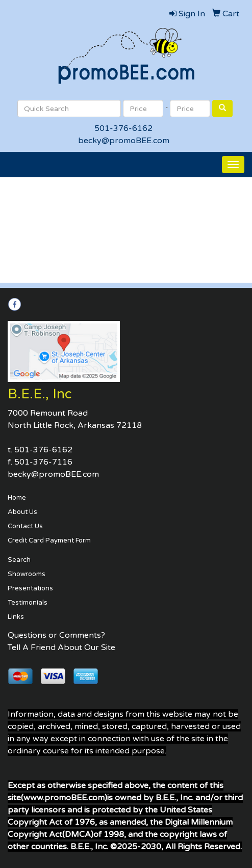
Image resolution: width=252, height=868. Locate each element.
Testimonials (28, 603)
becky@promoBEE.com (124, 141)
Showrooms (27, 574)
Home (17, 498)
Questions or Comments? (56, 635)
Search (19, 560)
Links (16, 617)
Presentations (30, 588)
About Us (22, 512)
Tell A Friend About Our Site (61, 647)
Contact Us (25, 526)
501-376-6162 (123, 128)
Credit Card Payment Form (49, 540)
